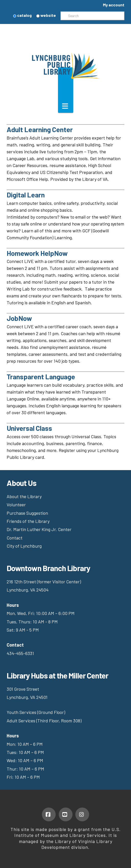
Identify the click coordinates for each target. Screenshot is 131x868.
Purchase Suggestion (28, 513)
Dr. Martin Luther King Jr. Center (40, 529)
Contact (15, 538)
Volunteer (16, 505)
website (46, 15)
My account (114, 5)
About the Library (24, 496)
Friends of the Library (28, 521)
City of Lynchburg (24, 546)
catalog (22, 15)
